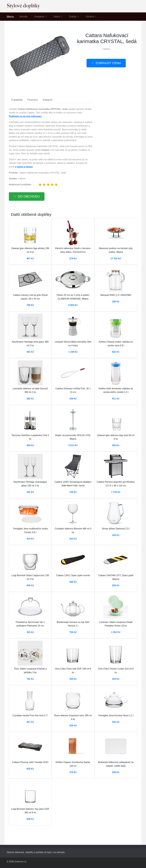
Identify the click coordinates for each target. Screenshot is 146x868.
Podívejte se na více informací (25, 116)
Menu (10, 17)
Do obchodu (29, 196)
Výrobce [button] (90, 17)
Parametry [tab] (33, 100)
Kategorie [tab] (48, 100)
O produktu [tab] (17, 100)
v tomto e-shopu (24, 167)
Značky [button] (73, 17)
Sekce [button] (57, 17)
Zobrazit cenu (108, 63)
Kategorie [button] (40, 17)
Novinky (24, 17)
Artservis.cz (20, 862)
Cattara (106, 49)
